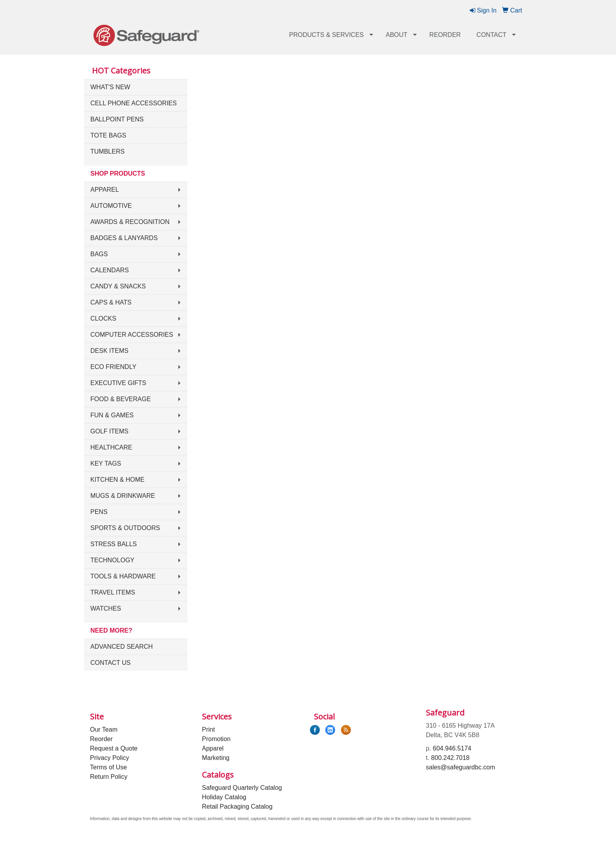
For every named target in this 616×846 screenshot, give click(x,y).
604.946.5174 (452, 748)
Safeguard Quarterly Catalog (242, 788)
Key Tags (106, 463)
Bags (99, 254)
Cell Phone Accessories (134, 103)
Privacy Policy (110, 758)
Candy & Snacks (118, 286)
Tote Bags (108, 135)
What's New (110, 87)
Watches (106, 608)
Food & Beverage (121, 399)
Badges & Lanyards (124, 238)
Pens (99, 512)
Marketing (216, 758)
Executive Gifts (118, 383)
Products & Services (326, 35)
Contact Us (111, 663)
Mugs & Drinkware (123, 496)
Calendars (110, 270)
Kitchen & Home (117, 480)
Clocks (103, 318)
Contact (491, 35)
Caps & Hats (111, 302)
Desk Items (109, 351)
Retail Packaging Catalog (237, 807)
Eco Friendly (113, 367)
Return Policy (109, 777)
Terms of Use (108, 767)
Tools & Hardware (123, 576)
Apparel (105, 190)
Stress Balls (114, 544)
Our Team (104, 729)
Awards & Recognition (130, 222)
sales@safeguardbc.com (460, 767)
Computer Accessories (132, 335)
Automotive (111, 206)
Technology (112, 560)
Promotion (216, 739)
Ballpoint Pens (117, 119)
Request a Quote (114, 748)
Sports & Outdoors (125, 528)
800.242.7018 (450, 758)
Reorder (445, 35)
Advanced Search (122, 647)
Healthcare (111, 447)
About (397, 35)
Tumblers (107, 151)
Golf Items (109, 431)
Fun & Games (112, 415)
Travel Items (113, 592)
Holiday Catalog (224, 797)
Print (208, 729)
